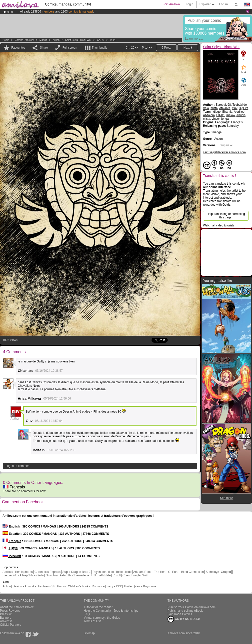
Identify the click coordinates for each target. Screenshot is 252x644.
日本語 (10, 548)
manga (43, 40)
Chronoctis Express (47, 572)
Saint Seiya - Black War (78, 40)
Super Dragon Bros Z (76, 572)
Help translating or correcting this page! (226, 216)
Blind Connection (193, 572)
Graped (226, 572)
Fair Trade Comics (180, 614)
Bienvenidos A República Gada (23, 575)
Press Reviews (10, 611)
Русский (12, 556)
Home (6, 40)
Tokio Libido (124, 572)
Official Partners (11, 625)
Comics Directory (24, 40)
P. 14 (113, 40)
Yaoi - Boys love (145, 586)
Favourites (18, 48)
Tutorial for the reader (98, 607)
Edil (93, 575)
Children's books (79, 586)
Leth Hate (104, 575)
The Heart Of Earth (167, 572)
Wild (145, 575)
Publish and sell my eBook (185, 611)
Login (189, 4)
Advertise (6, 621)
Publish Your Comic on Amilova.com (191, 607)
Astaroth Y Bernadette (74, 575)
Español (11, 534)
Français (14, 487)
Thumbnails (99, 48)
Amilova (8, 572)
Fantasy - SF (47, 586)
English (11, 527)
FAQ (87, 614)
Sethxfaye (212, 572)
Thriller (128, 586)
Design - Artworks (24, 586)
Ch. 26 (101, 40)
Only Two (52, 575)
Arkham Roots (143, 572)
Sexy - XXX (114, 586)
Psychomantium (103, 572)
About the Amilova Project (17, 607)
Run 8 (116, 575)
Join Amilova (171, 4)
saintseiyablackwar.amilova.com (224, 152)
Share (44, 48)
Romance (98, 586)
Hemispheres (24, 572)
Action (56, 40)
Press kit (6, 614)
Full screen (70, 48)
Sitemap (89, 633)
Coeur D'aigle (132, 575)
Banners (6, 618)
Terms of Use (93, 621)
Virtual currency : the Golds (102, 618)
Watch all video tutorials (219, 225)
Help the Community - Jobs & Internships (111, 611)
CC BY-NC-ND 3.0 (184, 619)
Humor (61, 586)
